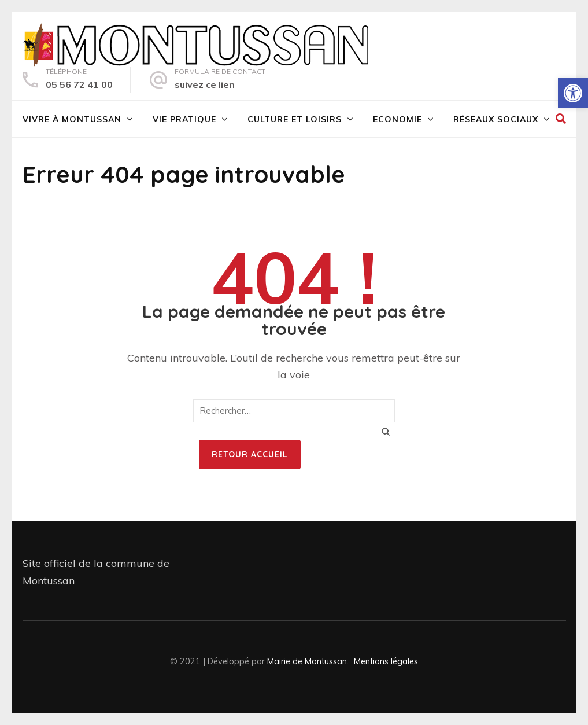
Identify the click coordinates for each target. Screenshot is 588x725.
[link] (573, 93)
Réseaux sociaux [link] (496, 119)
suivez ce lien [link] (205, 84)
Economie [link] (397, 119)
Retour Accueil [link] (250, 454)
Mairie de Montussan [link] (307, 661)
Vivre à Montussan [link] (72, 119)
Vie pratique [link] (184, 119)
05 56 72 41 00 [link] (79, 84)
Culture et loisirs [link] (295, 119)
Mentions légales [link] (386, 661)
